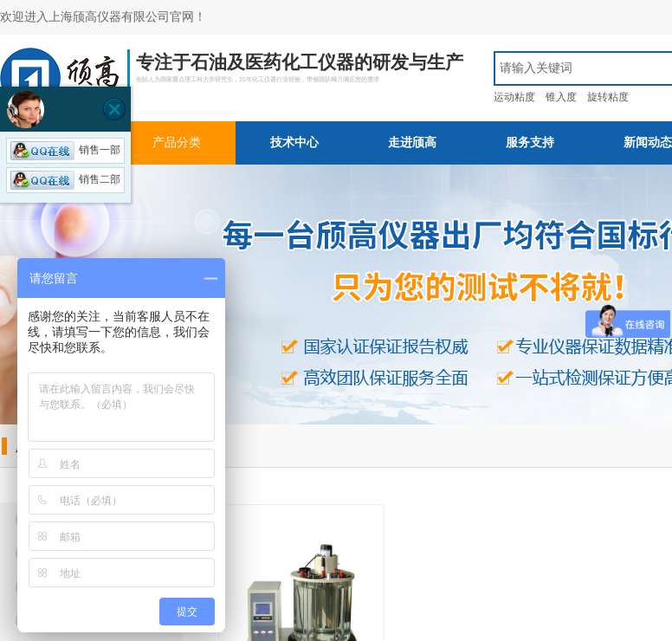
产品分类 (177, 142)
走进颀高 (412, 142)
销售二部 (65, 179)
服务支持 (530, 142)
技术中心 (294, 142)
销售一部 (65, 150)
